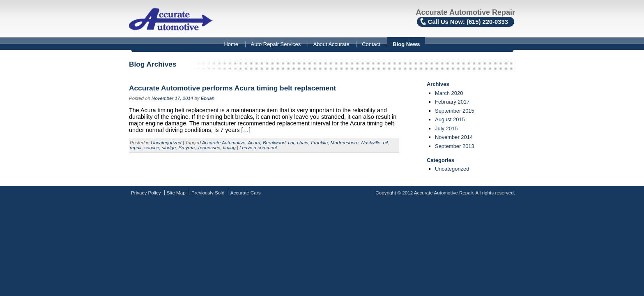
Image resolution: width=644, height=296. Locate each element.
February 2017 (452, 102)
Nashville (371, 143)
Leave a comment (258, 148)
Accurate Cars (246, 193)
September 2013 (455, 146)
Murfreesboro (345, 143)
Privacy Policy (146, 193)
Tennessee (209, 148)
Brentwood (274, 143)
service (152, 148)
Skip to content (0, 38)
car (291, 143)
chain (303, 143)
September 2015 (455, 111)
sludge (169, 148)
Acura (254, 143)
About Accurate (331, 44)
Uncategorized (166, 143)
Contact (371, 44)
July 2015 (446, 128)
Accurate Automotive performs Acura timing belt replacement (232, 88)
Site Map (176, 193)
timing (229, 148)
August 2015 (450, 119)
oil (386, 143)
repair (136, 148)
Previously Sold (208, 193)
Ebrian (208, 98)
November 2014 (454, 137)
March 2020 (449, 93)
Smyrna (186, 148)
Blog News (406, 44)
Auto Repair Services (276, 44)
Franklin (319, 143)
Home (231, 44)
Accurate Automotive (224, 143)
